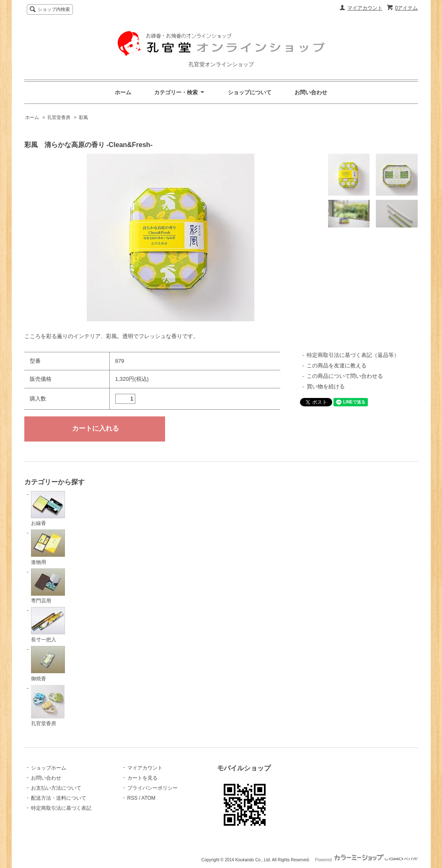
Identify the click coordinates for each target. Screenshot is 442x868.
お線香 (48, 509)
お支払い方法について (56, 788)
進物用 (48, 547)
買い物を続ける (326, 386)
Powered (366, 860)
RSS (133, 798)
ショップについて (250, 92)
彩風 (83, 117)
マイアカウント (365, 8)
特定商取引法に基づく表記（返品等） (353, 355)
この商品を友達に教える (337, 366)
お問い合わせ (311, 92)
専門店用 (48, 586)
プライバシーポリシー (153, 788)
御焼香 (48, 664)
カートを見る (142, 778)
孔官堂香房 (59, 117)
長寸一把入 (48, 625)
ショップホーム (49, 768)
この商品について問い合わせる (345, 376)
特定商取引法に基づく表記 (61, 808)
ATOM (149, 798)
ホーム (123, 92)
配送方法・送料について (59, 798)
